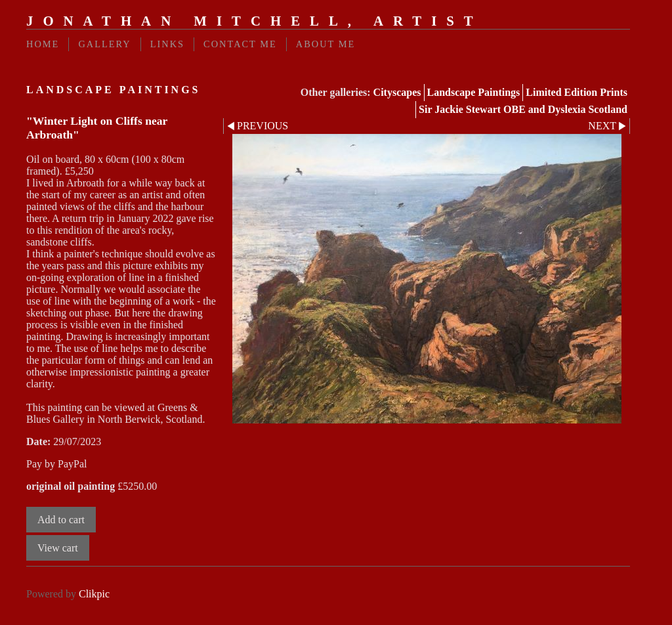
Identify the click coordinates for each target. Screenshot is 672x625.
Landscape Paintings (474, 92)
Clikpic (94, 594)
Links (167, 44)
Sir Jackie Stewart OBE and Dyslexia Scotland (523, 109)
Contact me (240, 44)
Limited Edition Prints (577, 92)
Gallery (104, 44)
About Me (326, 44)
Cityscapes (397, 92)
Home (43, 44)
